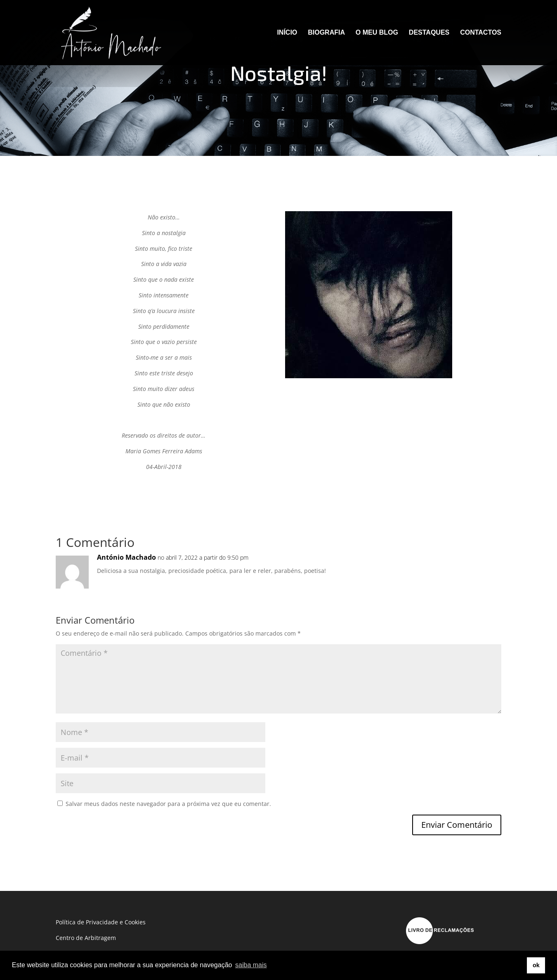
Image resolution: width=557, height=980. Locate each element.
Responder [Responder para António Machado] (472, 566)
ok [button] (536, 965)
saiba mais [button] (251, 965)
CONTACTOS (481, 33)
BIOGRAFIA (326, 33)
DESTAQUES (429, 33)
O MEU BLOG (377, 33)
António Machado (126, 557)
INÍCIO (287, 33)
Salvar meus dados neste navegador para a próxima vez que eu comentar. (168, 804)
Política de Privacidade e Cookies (101, 922)
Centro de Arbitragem (86, 938)
